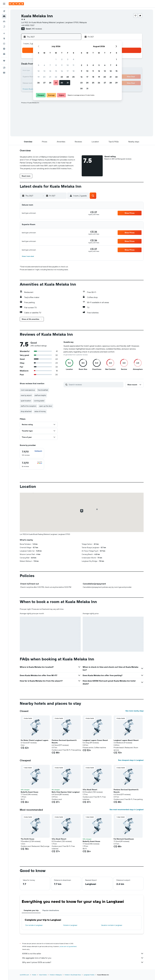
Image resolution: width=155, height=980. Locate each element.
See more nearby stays (135, 711)
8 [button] (56, 65)
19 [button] (39, 77)
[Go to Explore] (4, 39)
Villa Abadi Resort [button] (90, 790)
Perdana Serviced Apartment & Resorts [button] (64, 741)
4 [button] (73, 59)
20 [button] (44, 77)
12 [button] (39, 71)
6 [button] (44, 65)
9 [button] (62, 65)
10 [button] (68, 65)
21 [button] (50, 77)
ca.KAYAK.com (24, 975)
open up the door (46, 406)
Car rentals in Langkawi (34, 925)
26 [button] (38, 83)
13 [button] (44, 71)
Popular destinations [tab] (51, 910)
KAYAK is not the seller (83, 954)
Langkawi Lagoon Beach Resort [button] (126, 740)
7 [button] (50, 65)
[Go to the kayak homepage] (16, 4)
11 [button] (73, 65)
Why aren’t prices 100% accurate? (83, 962)
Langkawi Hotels (89, 975)
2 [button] (62, 59)
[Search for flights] (4, 11)
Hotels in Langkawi (70, 925)
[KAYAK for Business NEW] (4, 54)
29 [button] (56, 83)
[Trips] (4, 61)
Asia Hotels (43, 975)
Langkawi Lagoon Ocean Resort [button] (95, 740)
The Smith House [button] (27, 839)
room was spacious (28, 390)
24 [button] (68, 77)
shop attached (26, 411)
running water (39, 401)
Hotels (34, 975)
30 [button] (62, 83)
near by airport (26, 395)
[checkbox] (32, 453)
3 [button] (68, 59)
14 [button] (50, 71)
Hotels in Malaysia (56, 975)
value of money (40, 411)
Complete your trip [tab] (31, 910)
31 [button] (68, 83)
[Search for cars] (4, 21)
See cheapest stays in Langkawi (131, 760)
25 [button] (73, 77)
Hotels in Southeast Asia (73, 975)
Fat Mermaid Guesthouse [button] (124, 839)
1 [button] (56, 59)
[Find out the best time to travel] (4, 49)
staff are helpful (40, 395)
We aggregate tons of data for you (83, 958)
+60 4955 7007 (28, 25)
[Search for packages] (4, 26)
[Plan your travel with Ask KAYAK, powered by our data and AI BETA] (4, 33)
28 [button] (50, 83)
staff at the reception (29, 406)
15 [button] (56, 71)
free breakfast (43, 390)
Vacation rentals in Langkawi (112, 925)
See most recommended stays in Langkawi (127, 809)
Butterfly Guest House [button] (29, 792)
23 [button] (62, 77)
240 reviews (37, 29)
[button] (4, 4)
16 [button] (62, 71)
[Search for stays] (4, 16)
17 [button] (68, 71)
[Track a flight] (4, 44)
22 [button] (56, 77)
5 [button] (39, 65)
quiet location (26, 401)
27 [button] (44, 83)
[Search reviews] (95, 385)
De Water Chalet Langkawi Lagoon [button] (35, 740)
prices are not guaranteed (68, 946)
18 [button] (73, 71)
